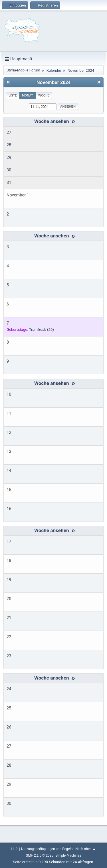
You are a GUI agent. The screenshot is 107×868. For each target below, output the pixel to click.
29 (9, 157)
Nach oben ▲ (85, 849)
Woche (44, 96)
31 (9, 182)
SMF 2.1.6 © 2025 (40, 855)
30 (9, 170)
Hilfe (15, 849)
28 (9, 145)
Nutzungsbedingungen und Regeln (47, 849)
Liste (13, 96)
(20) (42, 330)
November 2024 (53, 82)
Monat (28, 96)
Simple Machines (68, 855)
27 (9, 132)
